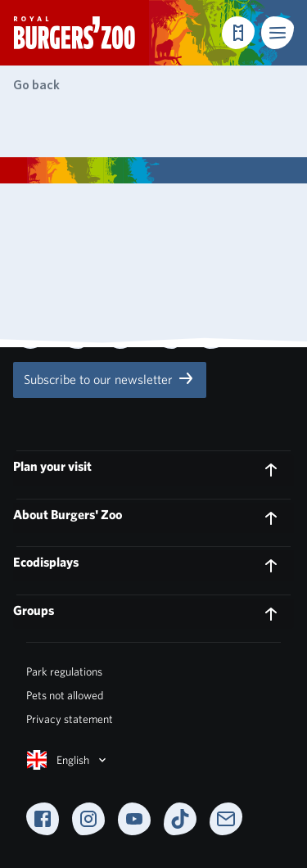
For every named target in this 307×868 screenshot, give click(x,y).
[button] (278, 33)
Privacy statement (70, 719)
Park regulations (64, 671)
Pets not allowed (65, 695)
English (68, 760)
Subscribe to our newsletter (110, 378)
